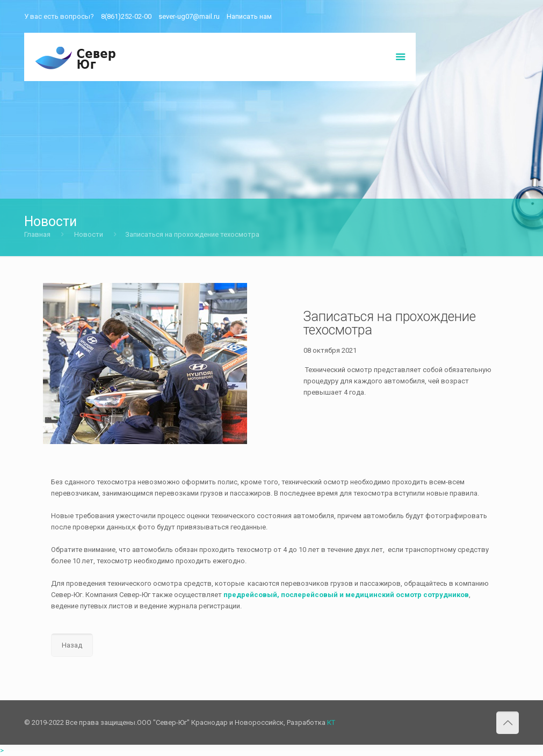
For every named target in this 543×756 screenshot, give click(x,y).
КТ (331, 722)
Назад (72, 645)
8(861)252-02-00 (126, 16)
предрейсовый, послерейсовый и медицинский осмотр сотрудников (346, 595)
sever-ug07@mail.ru (189, 16)
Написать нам (249, 16)
